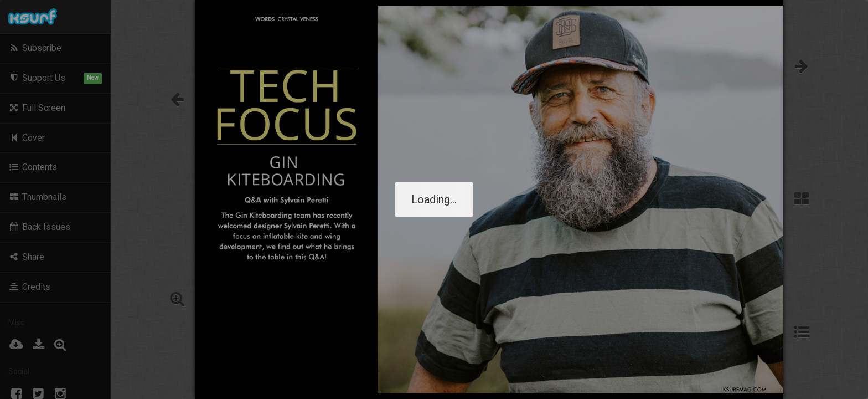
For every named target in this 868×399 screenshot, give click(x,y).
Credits (29, 287)
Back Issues (39, 227)
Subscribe (35, 48)
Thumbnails (37, 197)
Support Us (55, 78)
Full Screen (37, 108)
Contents (33, 167)
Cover (27, 138)
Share (26, 257)
